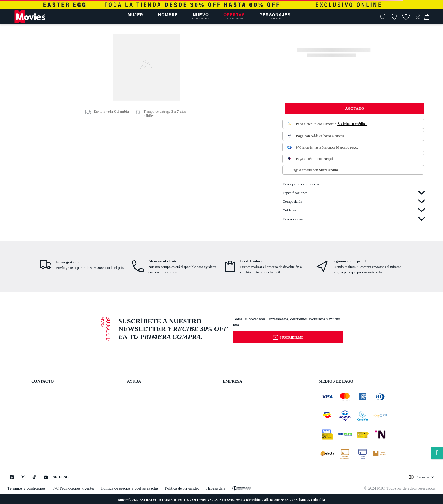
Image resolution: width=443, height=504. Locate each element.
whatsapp (437, 453)
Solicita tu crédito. (352, 124)
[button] (383, 17)
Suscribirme (288, 337)
